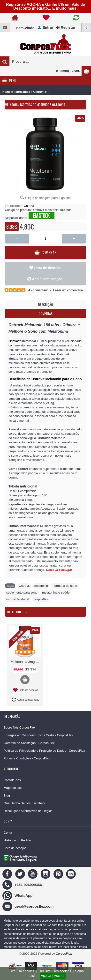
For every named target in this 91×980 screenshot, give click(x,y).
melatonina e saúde (56, 592)
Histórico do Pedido (17, 840)
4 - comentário (38, 290)
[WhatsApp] (18, 895)
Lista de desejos (48, 268)
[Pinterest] (59, 874)
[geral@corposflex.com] (29, 906)
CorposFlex (64, 954)
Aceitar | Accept (53, 976)
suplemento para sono (22, 592)
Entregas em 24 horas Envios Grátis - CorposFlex (38, 735)
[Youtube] (33, 874)
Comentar (45, 313)
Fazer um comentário (68, 290)
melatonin (41, 586)
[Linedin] (72, 874)
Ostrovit (29, 206)
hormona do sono (65, 586)
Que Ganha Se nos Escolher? (25, 803)
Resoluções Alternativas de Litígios (28, 811)
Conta (8, 833)
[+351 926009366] (23, 884)
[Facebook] (8, 874)
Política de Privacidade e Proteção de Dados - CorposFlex (44, 751)
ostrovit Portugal (18, 599)
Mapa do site (13, 788)
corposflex (41, 599)
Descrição (45, 304)
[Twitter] (21, 874)
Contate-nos (12, 780)
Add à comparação (47, 279)
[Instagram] (46, 874)
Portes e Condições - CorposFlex (27, 758)
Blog (7, 795)
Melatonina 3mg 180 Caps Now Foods (26, 662)
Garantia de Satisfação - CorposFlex (29, 743)
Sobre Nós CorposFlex (20, 727)
